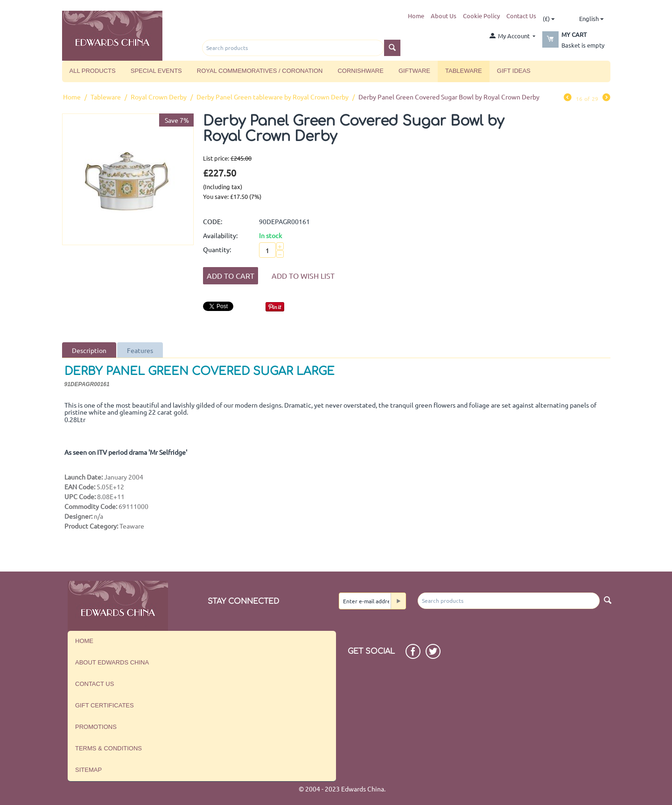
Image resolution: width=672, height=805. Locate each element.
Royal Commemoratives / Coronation (260, 71)
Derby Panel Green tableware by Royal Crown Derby (273, 97)
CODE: (213, 221)
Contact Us (521, 16)
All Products (93, 71)
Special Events (156, 71)
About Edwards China (112, 662)
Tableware (464, 71)
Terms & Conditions (108, 748)
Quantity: (217, 249)
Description (89, 350)
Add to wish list (303, 275)
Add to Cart (231, 275)
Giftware (414, 71)
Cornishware (360, 71)
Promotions (96, 727)
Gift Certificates (105, 705)
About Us (444, 16)
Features (140, 350)
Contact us (94, 684)
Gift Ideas (514, 71)
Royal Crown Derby (159, 97)
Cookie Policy (481, 16)
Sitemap (88, 770)
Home (416, 16)
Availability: (220, 235)
